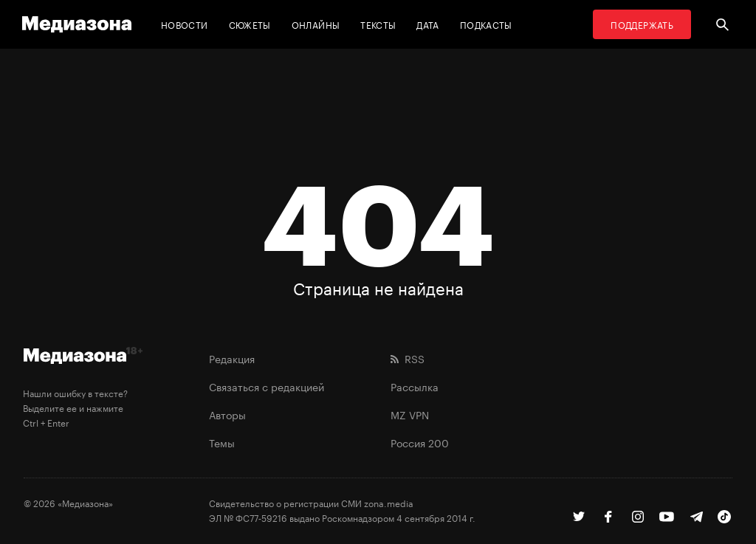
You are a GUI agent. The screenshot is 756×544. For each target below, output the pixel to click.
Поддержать (642, 24)
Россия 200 (420, 442)
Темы (222, 442)
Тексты (378, 24)
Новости (185, 24)
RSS (408, 358)
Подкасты (486, 24)
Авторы (227, 414)
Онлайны (316, 24)
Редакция (232, 358)
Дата (427, 24)
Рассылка (415, 386)
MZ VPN (410, 414)
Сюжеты (250, 24)
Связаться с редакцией (267, 386)
